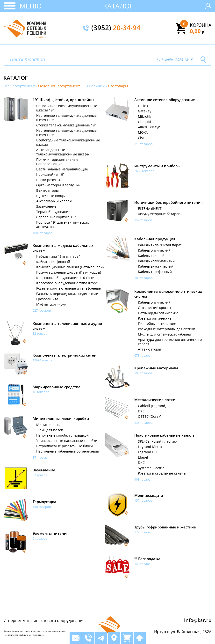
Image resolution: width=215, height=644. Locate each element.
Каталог (118, 6)
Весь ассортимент (19, 86)
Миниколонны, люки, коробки (61, 418)
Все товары (118, 86)
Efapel (143, 457)
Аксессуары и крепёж (54, 201)
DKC (141, 411)
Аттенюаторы (149, 349)
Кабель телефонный (155, 272)
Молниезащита (149, 495)
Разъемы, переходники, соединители (67, 294)
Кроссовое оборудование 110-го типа (67, 278)
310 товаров (143, 144)
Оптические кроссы (154, 308)
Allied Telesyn (149, 127)
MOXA (143, 132)
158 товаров (42, 507)
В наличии (95, 86)
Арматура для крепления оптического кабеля (170, 342)
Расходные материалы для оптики (167, 329)
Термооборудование (53, 212)
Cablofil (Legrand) (152, 406)
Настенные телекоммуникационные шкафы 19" (66, 118)
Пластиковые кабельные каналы (165, 435)
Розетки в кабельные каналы (162, 473)
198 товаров (143, 373)
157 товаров (143, 500)
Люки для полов (50, 430)
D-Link (143, 106)
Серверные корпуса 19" (56, 217)
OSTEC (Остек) (150, 417)
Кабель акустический (156, 266)
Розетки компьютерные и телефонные (68, 288)
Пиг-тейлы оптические (157, 324)
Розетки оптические (155, 318)
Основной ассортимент (59, 86)
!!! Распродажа (147, 559)
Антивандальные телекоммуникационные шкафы (63, 152)
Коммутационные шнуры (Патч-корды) (69, 272)
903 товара (142, 479)
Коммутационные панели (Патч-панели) (70, 267)
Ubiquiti (144, 122)
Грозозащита (47, 299)
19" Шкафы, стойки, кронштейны (63, 100)
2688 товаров (144, 171)
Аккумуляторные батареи (159, 214)
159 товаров (143, 220)
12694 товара (42, 360)
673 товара (142, 355)
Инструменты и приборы (157, 166)
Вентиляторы (47, 190)
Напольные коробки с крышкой (62, 435)
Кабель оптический (154, 250)
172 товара (142, 532)
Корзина (201, 25)
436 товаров (143, 423)
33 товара (40, 475)
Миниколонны (48, 425)
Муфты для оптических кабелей (165, 334)
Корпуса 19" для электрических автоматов (62, 225)
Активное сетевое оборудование (165, 100)
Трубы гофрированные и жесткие (165, 527)
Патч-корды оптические (158, 313)
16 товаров (41, 392)
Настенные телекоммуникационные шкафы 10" (66, 133)
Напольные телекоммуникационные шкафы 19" (67, 108)
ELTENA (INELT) (150, 209)
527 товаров (42, 310)
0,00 (198, 31)
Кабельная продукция (155, 239)
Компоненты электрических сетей (64, 355)
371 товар (40, 457)
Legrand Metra (150, 447)
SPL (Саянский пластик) (157, 441)
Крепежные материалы (156, 368)
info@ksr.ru (198, 620)
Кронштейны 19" (50, 175)
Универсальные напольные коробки (67, 441)
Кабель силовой (151, 256)
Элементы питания (51, 533)
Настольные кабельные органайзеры (68, 451)
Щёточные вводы (51, 196)
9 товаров (40, 538)
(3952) (116, 28)
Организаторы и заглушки (58, 185)
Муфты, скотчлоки (51, 304)
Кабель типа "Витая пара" (160, 245)
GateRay (145, 111)
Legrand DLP (148, 452)
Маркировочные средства (57, 387)
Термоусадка (44, 502)
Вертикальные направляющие (62, 169)
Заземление (46, 206)
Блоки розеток (48, 180)
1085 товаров (43, 233)
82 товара (40, 333)
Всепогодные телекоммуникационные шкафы (68, 142)
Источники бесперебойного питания (168, 202)
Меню (31, 6)
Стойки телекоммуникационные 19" (66, 125)
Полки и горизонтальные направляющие (57, 162)
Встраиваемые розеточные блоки (64, 446)
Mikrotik (144, 117)
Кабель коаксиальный (156, 261)
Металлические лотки (155, 400)
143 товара (142, 564)
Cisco (142, 138)
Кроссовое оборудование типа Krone (67, 283)
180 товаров (143, 278)
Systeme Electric (151, 468)
